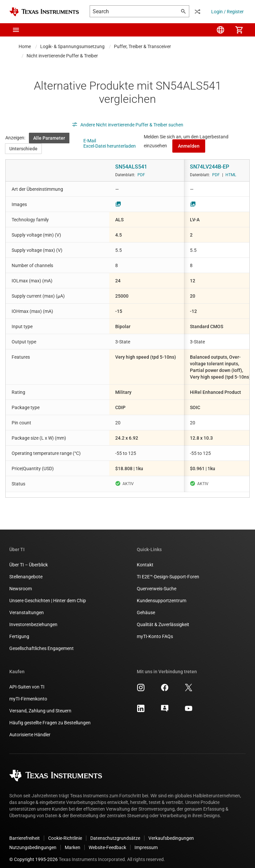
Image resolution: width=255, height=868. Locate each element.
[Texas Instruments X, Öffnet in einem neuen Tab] (189, 685)
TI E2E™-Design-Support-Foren (168, 571)
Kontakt (145, 559)
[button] (16, 30)
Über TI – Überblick (29, 559)
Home (25, 46)
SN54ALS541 (131, 167)
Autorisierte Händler (30, 729)
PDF (141, 175)
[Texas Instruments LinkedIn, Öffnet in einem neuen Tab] (141, 705)
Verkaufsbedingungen (171, 833)
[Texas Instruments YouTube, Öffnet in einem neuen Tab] (189, 705)
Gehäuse (146, 607)
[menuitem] (220, 30)
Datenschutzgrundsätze (115, 833)
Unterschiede (23, 149)
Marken (73, 842)
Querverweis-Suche (157, 583)
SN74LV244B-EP (210, 167)
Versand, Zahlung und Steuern (40, 705)
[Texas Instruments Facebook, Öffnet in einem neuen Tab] (165, 685)
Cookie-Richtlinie (65, 833)
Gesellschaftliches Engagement (42, 643)
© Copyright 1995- (34, 854)
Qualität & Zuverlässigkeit (163, 619)
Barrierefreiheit (25, 833)
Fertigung (19, 631)
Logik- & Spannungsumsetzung (72, 46)
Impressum (146, 842)
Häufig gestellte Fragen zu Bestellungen (50, 717)
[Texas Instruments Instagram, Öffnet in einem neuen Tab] (141, 685)
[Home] (44, 12)
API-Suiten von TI (27, 682)
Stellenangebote (26, 571)
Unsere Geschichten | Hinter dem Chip (48, 595)
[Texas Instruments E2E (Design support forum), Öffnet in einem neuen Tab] (165, 705)
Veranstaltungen (27, 607)
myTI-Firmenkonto (28, 693)
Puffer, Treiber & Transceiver (142, 46)
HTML (231, 175)
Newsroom (21, 583)
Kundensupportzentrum (162, 595)
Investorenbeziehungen (33, 619)
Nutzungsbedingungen (33, 842)
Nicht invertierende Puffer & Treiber (62, 56)
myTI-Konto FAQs (155, 631)
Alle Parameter (49, 138)
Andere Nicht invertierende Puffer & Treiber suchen (127, 125)
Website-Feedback (107, 842)
